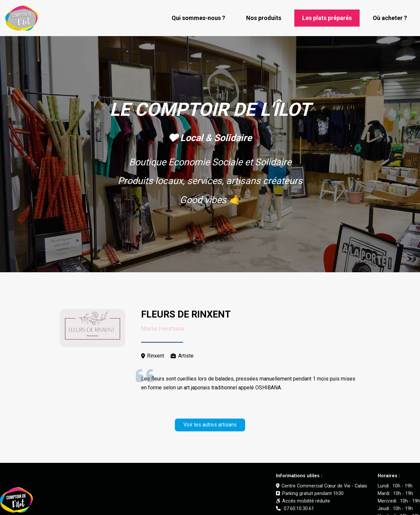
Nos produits (264, 18)
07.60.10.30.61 (295, 509)
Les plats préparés (327, 18)
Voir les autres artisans (210, 425)
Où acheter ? (390, 18)
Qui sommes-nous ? (198, 18)
